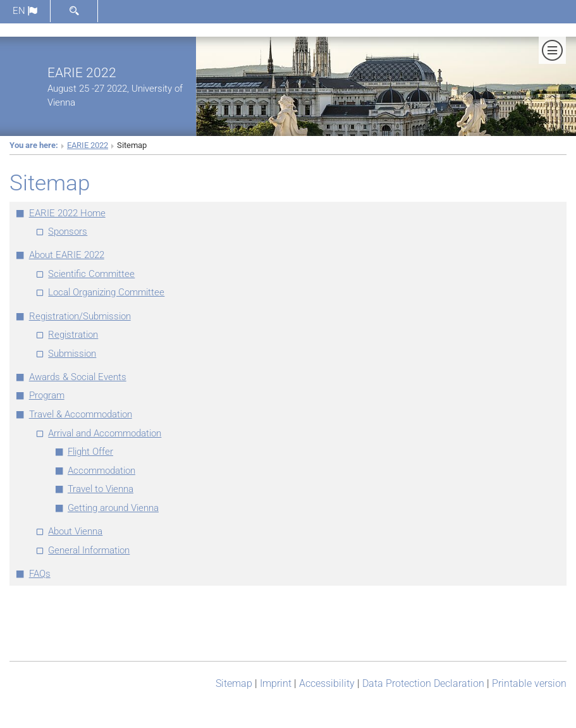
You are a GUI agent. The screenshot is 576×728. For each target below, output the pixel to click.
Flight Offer (90, 452)
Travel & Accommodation (81, 414)
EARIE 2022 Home (67, 213)
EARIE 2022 (82, 72)
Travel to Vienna (101, 489)
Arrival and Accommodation (105, 433)
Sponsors (68, 231)
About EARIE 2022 (67, 255)
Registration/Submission (80, 316)
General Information (89, 550)
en (25, 11)
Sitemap (234, 683)
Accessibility (327, 683)
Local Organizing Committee (106, 292)
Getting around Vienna (113, 508)
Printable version (529, 683)
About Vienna (75, 531)
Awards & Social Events (78, 377)
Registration (73, 335)
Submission (72, 354)
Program (47, 395)
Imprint (276, 683)
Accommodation (101, 471)
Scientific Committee (91, 274)
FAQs (40, 574)
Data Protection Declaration (423, 683)
